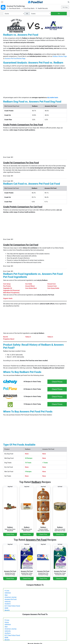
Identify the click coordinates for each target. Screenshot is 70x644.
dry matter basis (53, 98)
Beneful (7, 610)
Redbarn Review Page (60, 56)
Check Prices (57, 382)
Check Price (10, 534)
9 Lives (7, 591)
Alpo (6, 595)
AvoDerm (8, 604)
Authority (8, 602)
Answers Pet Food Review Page (15, 59)
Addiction (8, 593)
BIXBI (6, 608)
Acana (7, 622)
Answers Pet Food (11, 599)
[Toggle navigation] (2, 2)
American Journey (11, 597)
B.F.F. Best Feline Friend (12, 606)
